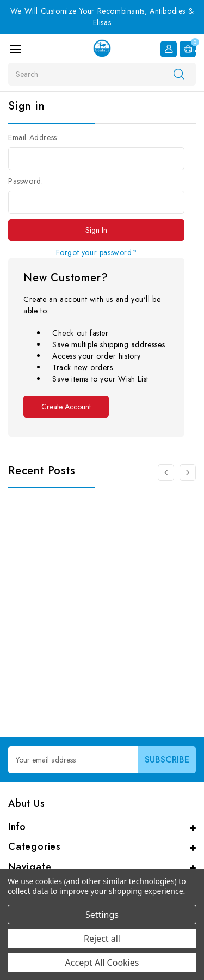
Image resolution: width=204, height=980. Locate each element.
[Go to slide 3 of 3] (166, 473)
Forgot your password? (97, 252)
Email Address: (33, 137)
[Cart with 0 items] (188, 49)
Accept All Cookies (102, 963)
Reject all (102, 939)
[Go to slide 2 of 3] (188, 473)
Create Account (66, 407)
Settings (102, 915)
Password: (26, 181)
